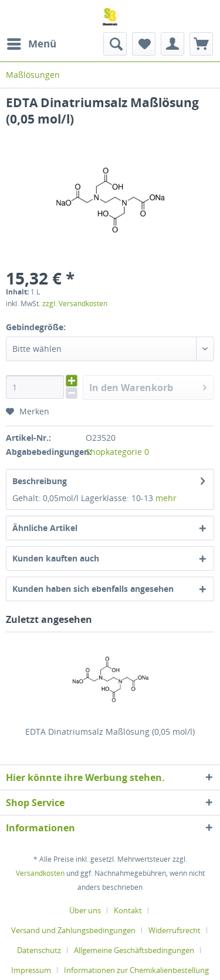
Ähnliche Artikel (45, 528)
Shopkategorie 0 (117, 452)
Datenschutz (39, 950)
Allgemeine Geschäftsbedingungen (134, 950)
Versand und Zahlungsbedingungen (73, 930)
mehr (166, 498)
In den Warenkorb (148, 386)
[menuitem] (31, 44)
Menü (32, 42)
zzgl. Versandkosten (75, 304)
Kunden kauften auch (56, 558)
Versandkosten (40, 873)
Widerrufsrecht (175, 930)
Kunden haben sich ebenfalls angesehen (93, 589)
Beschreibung (40, 481)
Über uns (85, 910)
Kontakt (128, 910)
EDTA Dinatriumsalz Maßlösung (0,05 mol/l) (110, 731)
